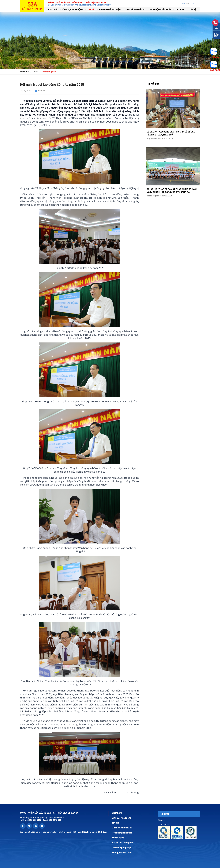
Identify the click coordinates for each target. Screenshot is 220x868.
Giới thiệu (53, 9)
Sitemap (161, 820)
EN (188, 3)
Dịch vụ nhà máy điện (110, 9)
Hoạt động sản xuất (160, 9)
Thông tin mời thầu (122, 852)
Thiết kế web (88, 832)
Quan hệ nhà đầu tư (135, 9)
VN (183, 3)
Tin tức (91, 9)
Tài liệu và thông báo (123, 842)
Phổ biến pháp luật (122, 848)
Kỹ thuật (215, 57)
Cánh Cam (102, 832)
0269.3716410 (54, 820)
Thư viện (180, 9)
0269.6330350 (34, 820)
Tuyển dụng (118, 838)
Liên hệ (192, 9)
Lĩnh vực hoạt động (73, 9)
